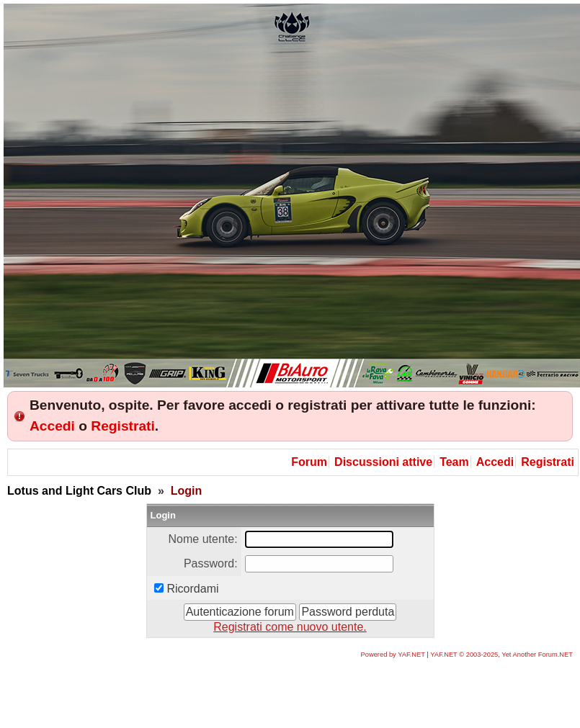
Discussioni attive (383, 462)
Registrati (123, 426)
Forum (309, 462)
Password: (211, 563)
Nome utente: (203, 539)
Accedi (52, 426)
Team (454, 462)
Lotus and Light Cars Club (79, 491)
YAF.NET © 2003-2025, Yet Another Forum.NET (501, 655)
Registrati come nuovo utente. (290, 627)
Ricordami (193, 589)
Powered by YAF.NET (393, 655)
